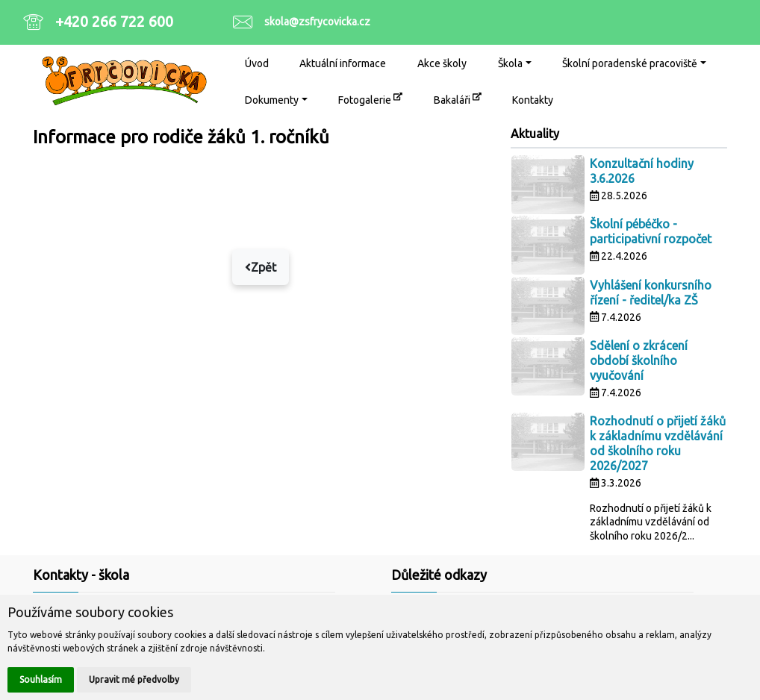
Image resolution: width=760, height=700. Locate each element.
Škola (510, 63)
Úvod (257, 63)
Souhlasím (41, 679)
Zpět (261, 267)
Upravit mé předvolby (134, 679)
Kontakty (533, 100)
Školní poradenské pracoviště (630, 63)
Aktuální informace (343, 63)
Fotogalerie (370, 99)
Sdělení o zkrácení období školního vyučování (639, 360)
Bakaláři (458, 99)
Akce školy (442, 63)
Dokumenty (272, 100)
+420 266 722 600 (114, 21)
